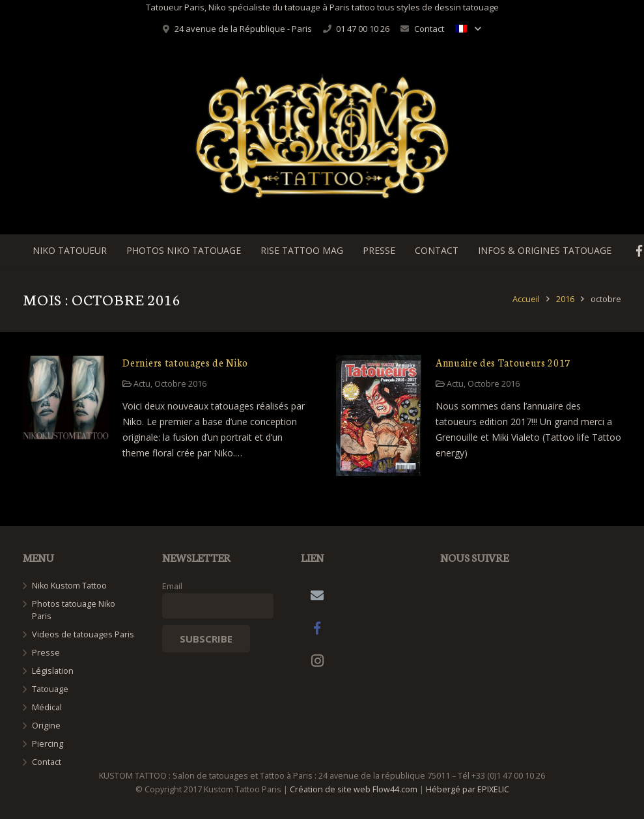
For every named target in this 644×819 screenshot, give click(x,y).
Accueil (526, 299)
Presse (46, 653)
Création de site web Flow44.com (354, 789)
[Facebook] (317, 628)
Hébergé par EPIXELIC (468, 789)
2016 (565, 299)
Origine (46, 726)
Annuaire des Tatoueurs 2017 (503, 362)
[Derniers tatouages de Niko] (66, 398)
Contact (429, 29)
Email (172, 586)
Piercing (48, 744)
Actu (142, 384)
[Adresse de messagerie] (317, 596)
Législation (53, 671)
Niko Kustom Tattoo (69, 586)
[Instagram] (317, 661)
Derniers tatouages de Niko (185, 362)
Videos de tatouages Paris (83, 634)
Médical (47, 707)
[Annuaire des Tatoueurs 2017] (379, 416)
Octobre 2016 (180, 384)
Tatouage (50, 689)
